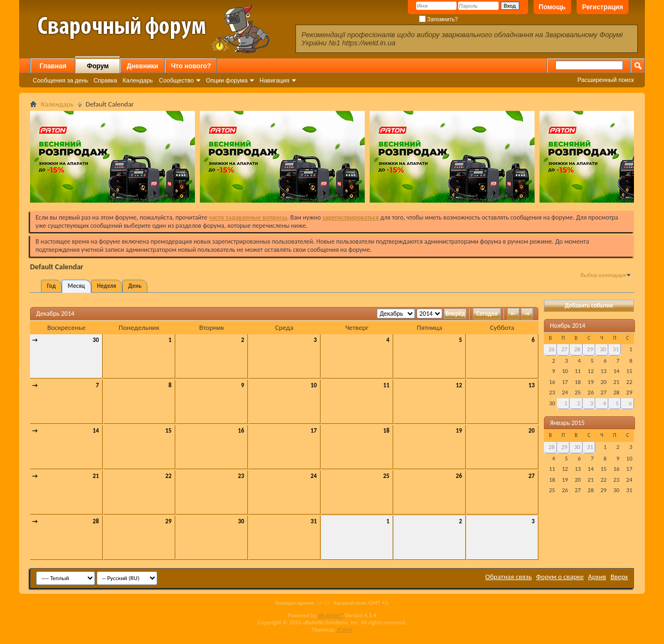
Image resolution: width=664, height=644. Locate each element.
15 (168, 431)
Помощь (552, 7)
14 (96, 431)
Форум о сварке (560, 577)
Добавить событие (589, 306)
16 (241, 431)
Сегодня (487, 314)
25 (386, 476)
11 (386, 385)
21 (96, 476)
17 (314, 431)
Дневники (143, 66)
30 (96, 340)
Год (51, 286)
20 (532, 431)
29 (168, 521)
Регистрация (603, 7)
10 (314, 385)
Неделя (107, 286)
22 (168, 476)
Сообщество (176, 80)
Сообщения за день (60, 80)
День (135, 286)
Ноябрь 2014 (568, 326)
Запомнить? (438, 19)
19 (459, 431)
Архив (597, 577)
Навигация (274, 80)
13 (532, 385)
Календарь (138, 80)
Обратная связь (509, 577)
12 (459, 385)
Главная (53, 66)
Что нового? (191, 66)
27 (532, 476)
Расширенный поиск (606, 80)
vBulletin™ (331, 615)
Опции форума (227, 80)
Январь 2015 (567, 423)
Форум (98, 66)
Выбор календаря (603, 275)
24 (314, 476)
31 (314, 521)
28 (96, 521)
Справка (105, 80)
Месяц (76, 286)
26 (459, 476)
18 (386, 431)
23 (241, 476)
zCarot (345, 630)
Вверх (619, 577)
